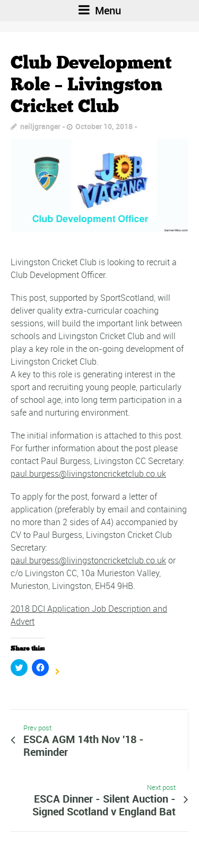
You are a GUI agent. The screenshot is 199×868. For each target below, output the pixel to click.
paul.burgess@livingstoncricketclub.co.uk (88, 474)
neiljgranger (40, 126)
